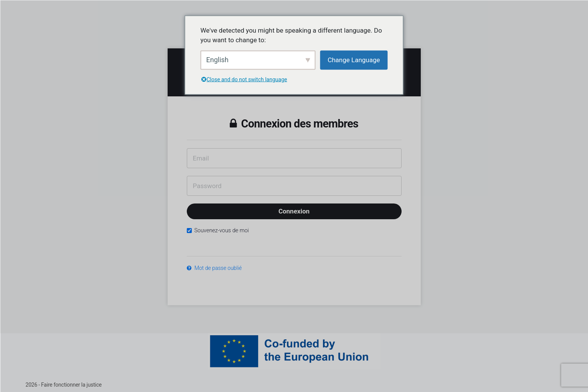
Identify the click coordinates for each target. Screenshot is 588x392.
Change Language (354, 60)
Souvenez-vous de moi (218, 231)
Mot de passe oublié (214, 268)
